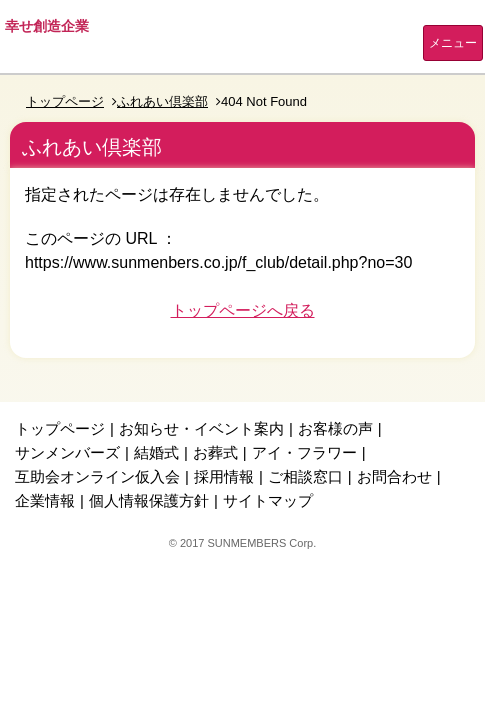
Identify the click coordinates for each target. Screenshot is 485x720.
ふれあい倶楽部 (162, 101)
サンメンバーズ (67, 452)
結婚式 (156, 452)
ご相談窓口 (305, 476)
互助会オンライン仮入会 (97, 476)
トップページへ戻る (243, 310)
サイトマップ (268, 500)
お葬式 (215, 452)
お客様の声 (335, 428)
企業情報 (45, 500)
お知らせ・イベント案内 (201, 428)
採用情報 (224, 476)
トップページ (65, 101)
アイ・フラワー (304, 452)
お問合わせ (394, 476)
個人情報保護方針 (149, 500)
